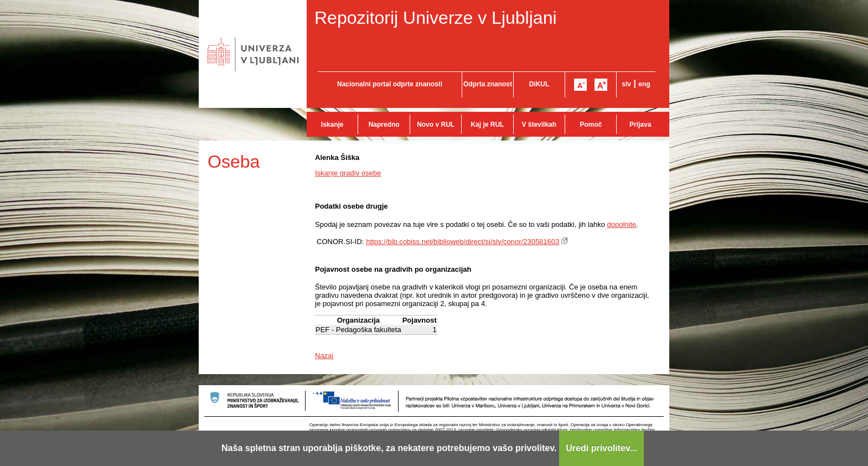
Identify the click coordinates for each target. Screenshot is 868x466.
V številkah (539, 125)
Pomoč (591, 125)
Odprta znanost (488, 84)
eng (644, 84)
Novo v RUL (436, 125)
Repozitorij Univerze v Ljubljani (436, 18)
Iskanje (332, 125)
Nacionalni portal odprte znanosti (390, 84)
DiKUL (539, 84)
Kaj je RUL (487, 125)
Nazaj (324, 356)
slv (626, 84)
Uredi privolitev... (601, 448)
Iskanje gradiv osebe (348, 173)
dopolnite (622, 224)
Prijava (640, 125)
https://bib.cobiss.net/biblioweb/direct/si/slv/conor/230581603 (463, 242)
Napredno (384, 125)
